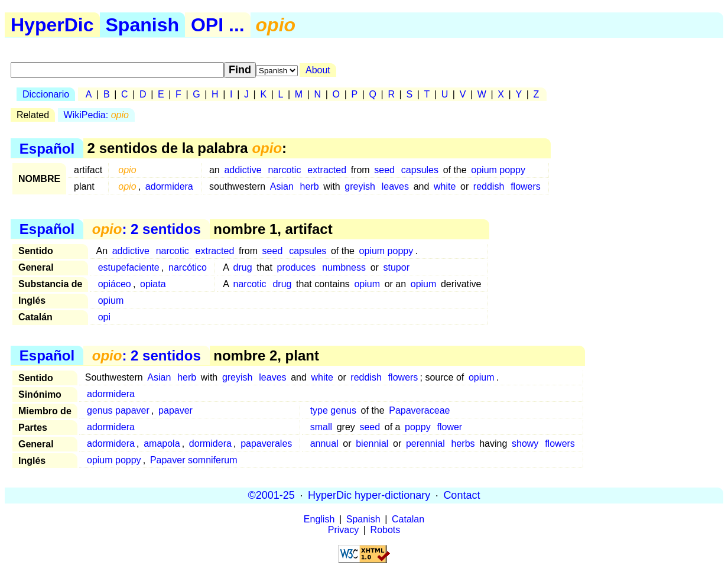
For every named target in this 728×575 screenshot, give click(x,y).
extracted (327, 170)
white (445, 186)
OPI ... (218, 25)
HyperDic (52, 25)
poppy (418, 427)
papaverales (266, 444)
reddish (489, 186)
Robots (386, 530)
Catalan (408, 519)
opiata (153, 284)
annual (324, 444)
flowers (526, 186)
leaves (395, 186)
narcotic (284, 170)
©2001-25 (272, 495)
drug (243, 267)
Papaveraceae (419, 410)
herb (310, 186)
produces (297, 267)
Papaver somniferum (194, 460)
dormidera (210, 444)
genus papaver (118, 410)
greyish (360, 186)
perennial (425, 444)
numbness (344, 267)
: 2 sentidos (147, 229)
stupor (396, 267)
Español (47, 148)
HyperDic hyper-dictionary (369, 495)
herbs (463, 444)
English (319, 519)
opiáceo (115, 284)
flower (449, 427)
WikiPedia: (96, 115)
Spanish (142, 25)
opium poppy (498, 170)
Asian (282, 186)
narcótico (188, 267)
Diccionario (46, 94)
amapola (162, 444)
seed (384, 170)
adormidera (169, 186)
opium (367, 284)
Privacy (343, 530)
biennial (372, 444)
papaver (175, 410)
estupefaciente (129, 267)
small (321, 427)
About (318, 70)
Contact (461, 495)
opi (104, 317)
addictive (243, 170)
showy (525, 444)
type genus (333, 410)
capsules (420, 170)
